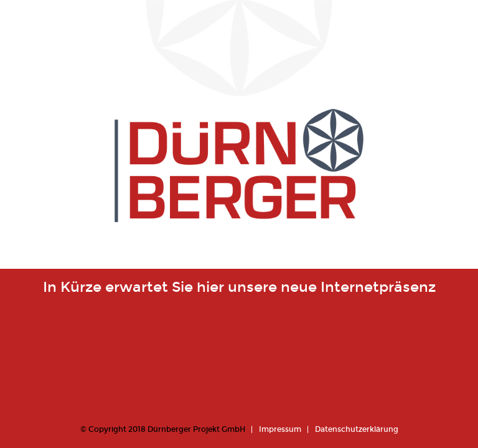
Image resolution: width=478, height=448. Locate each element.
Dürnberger (239, 187)
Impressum (280, 429)
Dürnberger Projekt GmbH (196, 429)
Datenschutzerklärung (357, 429)
